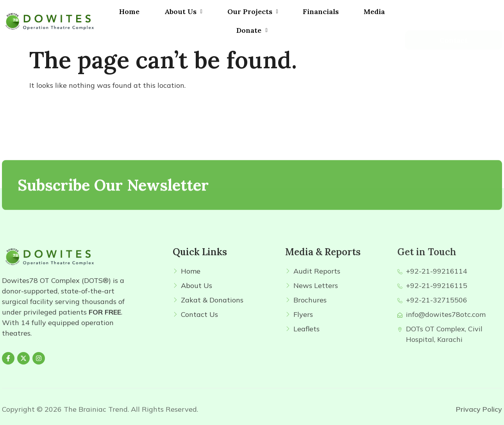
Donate (252, 30)
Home (129, 12)
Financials (321, 12)
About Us (183, 12)
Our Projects (253, 12)
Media (374, 12)
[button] (183, 12)
